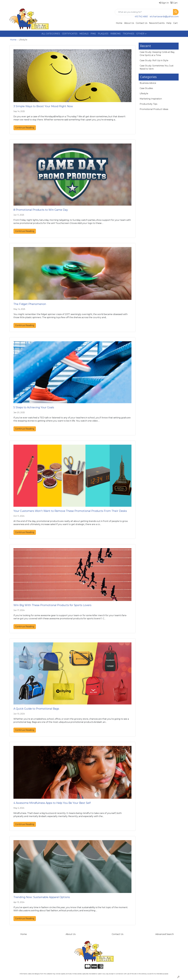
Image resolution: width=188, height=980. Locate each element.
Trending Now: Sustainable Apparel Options (42, 897)
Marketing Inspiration (151, 99)
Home (119, 23)
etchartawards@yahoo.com (164, 17)
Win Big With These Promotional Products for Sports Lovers (52, 605)
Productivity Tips (148, 104)
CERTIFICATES (70, 34)
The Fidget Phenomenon (30, 304)
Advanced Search (165, 934)
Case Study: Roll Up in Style (154, 60)
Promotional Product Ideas (154, 109)
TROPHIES (128, 34)
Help (169, 23)
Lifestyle (144, 94)
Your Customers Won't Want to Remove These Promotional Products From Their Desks (70, 511)
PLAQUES (103, 34)
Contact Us (142, 23)
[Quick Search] (144, 12)
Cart (175, 23)
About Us (129, 23)
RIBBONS (116, 34)
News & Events (157, 23)
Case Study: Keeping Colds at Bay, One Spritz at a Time (157, 54)
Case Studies (146, 88)
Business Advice (148, 83)
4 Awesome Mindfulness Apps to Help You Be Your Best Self (52, 803)
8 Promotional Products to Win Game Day (41, 210)
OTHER (140, 34)
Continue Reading (25, 128)
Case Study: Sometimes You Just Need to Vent (157, 67)
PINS (93, 34)
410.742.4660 (141, 17)
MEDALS (84, 34)
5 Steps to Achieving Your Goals (34, 407)
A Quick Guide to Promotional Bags (36, 709)
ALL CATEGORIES (51, 34)
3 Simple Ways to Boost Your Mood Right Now (43, 106)
